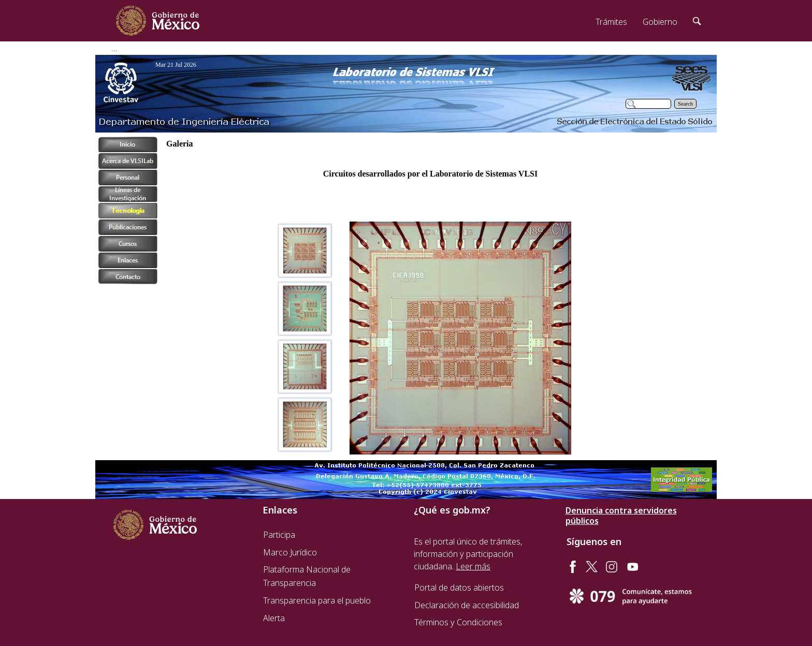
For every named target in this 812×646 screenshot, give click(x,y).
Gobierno (660, 22)
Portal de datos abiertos (459, 588)
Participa (279, 535)
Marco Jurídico (290, 552)
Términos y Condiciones (458, 622)
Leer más (473, 566)
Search (685, 104)
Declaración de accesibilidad (467, 605)
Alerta (274, 618)
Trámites (611, 22)
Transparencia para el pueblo (317, 600)
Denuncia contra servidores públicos (621, 516)
